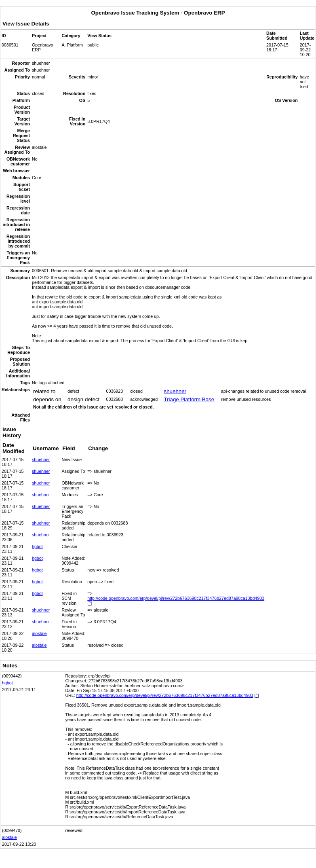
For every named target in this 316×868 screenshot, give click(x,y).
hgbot (37, 546)
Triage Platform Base (189, 399)
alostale (39, 633)
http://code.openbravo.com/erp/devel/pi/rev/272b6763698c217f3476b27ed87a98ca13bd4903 (176, 598)
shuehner (175, 391)
